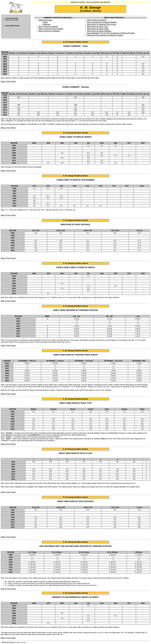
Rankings (47, 24)
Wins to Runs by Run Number (51, 29)
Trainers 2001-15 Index (12, 26)
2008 (5, 64)
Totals (45, 22)
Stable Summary (45, 20)
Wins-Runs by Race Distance (99, 31)
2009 (5, 66)
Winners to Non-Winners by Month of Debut (105, 35)
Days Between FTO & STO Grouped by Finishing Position (111, 33)
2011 (5, 71)
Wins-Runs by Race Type (97, 27)
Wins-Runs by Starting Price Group (101, 24)
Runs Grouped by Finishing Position (102, 22)
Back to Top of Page (8, 81)
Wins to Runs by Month (48, 27)
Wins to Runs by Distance (49, 31)
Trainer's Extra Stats (12, 18)
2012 (5, 74)
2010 (5, 69)
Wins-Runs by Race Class (98, 29)
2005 (5, 57)
